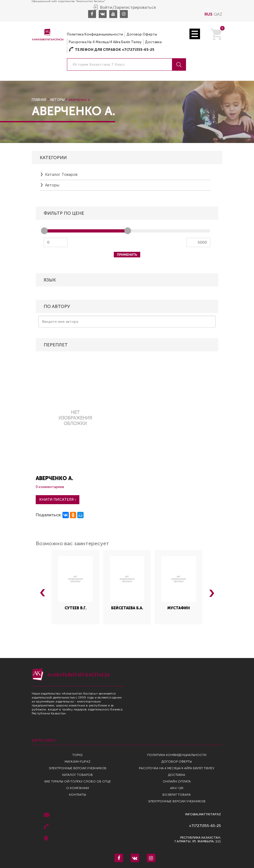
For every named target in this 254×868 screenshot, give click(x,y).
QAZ (218, 14)
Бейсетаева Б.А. (127, 608)
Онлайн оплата (177, 781)
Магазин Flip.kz (78, 762)
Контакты (78, 795)
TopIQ (77, 755)
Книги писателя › (58, 500)
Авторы (57, 100)
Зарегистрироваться (135, 7)
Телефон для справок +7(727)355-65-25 (112, 50)
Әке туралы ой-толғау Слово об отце (78, 781)
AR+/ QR (177, 788)
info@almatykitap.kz (203, 814)
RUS (208, 14)
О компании (78, 788)
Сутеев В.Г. (76, 608)
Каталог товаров (61, 175)
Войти (106, 7)
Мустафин (179, 608)
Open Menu (195, 34)
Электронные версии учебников (78, 768)
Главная (39, 100)
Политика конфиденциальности (95, 34)
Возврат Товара (177, 795)
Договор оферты (142, 34)
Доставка (153, 42)
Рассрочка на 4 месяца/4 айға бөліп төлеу (105, 42)
